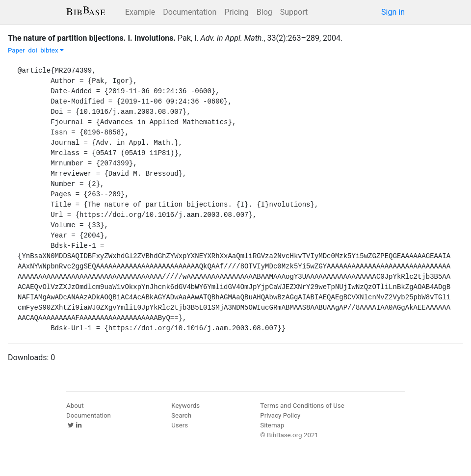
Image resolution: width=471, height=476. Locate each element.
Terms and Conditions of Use (302, 406)
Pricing (236, 12)
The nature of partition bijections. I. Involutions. (92, 38)
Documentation (190, 12)
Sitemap (272, 425)
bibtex (52, 50)
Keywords (185, 406)
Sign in (393, 12)
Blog (264, 12)
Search (181, 415)
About (75, 406)
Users (180, 425)
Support (294, 12)
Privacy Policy (280, 415)
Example (140, 12)
